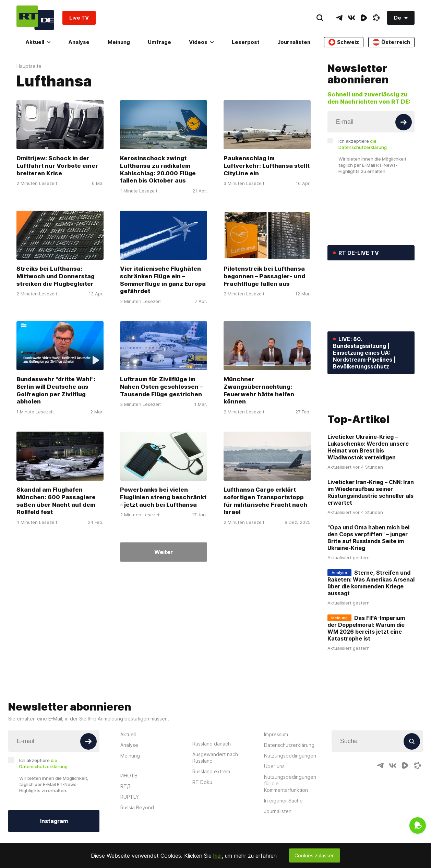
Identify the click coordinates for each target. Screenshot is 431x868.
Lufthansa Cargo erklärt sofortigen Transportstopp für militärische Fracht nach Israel (265, 501)
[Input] (371, 122)
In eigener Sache (283, 841)
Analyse (79, 42)
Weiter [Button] (164, 552)
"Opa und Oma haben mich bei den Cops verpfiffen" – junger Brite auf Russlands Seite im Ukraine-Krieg (368, 578)
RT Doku (202, 823)
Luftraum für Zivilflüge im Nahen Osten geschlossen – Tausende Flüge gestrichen (161, 387)
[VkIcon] (351, 18)
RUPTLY (130, 837)
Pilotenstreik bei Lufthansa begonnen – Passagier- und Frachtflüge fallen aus (264, 276)
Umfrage (159, 42)
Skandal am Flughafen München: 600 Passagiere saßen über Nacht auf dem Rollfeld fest (56, 501)
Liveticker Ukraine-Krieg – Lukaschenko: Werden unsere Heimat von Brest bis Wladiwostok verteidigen (368, 488)
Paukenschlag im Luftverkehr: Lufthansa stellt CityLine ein (267, 166)
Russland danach (212, 784)
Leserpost (246, 42)
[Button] (404, 122)
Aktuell (38, 42)
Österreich (391, 42)
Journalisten (294, 42)
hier (218, 856)
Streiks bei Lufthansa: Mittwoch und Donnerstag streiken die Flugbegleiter (56, 276)
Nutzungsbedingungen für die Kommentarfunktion (290, 824)
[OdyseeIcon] (376, 18)
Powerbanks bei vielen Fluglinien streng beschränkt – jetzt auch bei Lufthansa (163, 497)
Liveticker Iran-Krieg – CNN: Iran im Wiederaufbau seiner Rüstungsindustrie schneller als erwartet (371, 533)
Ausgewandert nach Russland (215, 798)
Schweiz (344, 42)
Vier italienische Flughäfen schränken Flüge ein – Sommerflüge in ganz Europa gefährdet (163, 280)
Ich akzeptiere (363, 144)
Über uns (274, 807)
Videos (201, 42)
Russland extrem (211, 812)
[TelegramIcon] (339, 18)
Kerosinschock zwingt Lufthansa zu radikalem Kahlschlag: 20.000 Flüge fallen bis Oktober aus (158, 169)
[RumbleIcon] (364, 18)
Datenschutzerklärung (289, 785)
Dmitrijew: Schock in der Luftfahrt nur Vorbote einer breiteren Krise (57, 166)
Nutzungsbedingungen (290, 796)
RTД (125, 827)
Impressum (276, 775)
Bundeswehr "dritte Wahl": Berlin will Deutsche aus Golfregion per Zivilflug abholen (56, 390)
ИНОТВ (129, 816)
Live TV (79, 18)
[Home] (35, 18)
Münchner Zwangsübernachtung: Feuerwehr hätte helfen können (259, 390)
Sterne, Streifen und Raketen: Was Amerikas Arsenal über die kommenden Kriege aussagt (371, 624)
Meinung (119, 42)
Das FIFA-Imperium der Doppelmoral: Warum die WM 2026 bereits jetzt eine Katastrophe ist (366, 669)
